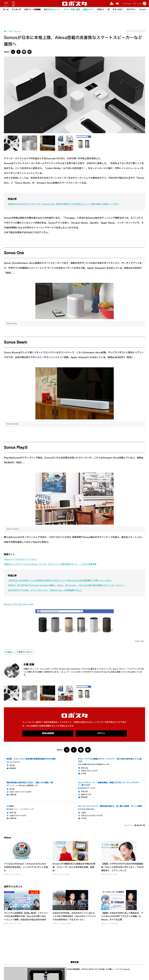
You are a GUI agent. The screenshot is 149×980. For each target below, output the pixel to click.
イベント (143, 10)
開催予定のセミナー (52, 10)
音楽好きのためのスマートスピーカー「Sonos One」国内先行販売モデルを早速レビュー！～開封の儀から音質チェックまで (71, 204)
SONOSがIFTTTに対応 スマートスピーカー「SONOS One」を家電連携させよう (50, 590)
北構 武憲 (32, 664)
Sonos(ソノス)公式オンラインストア (23, 559)
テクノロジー (118, 10)
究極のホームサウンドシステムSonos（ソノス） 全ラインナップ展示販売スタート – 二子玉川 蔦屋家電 (56, 564)
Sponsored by (129, 825)
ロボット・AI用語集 (32, 10)
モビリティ (131, 10)
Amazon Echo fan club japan (21, 604)
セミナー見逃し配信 (72, 10)
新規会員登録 (48, 733)
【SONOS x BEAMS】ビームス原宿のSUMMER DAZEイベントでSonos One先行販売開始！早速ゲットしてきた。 (68, 580)
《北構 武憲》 (138, 641)
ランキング (16, 10)
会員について (88, 10)
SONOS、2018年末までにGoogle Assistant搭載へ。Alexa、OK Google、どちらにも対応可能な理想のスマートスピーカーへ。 (74, 585)
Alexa (10, 652)
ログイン (101, 733)
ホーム (6, 10)
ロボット (101, 10)
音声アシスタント (27, 652)
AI (108, 10)
